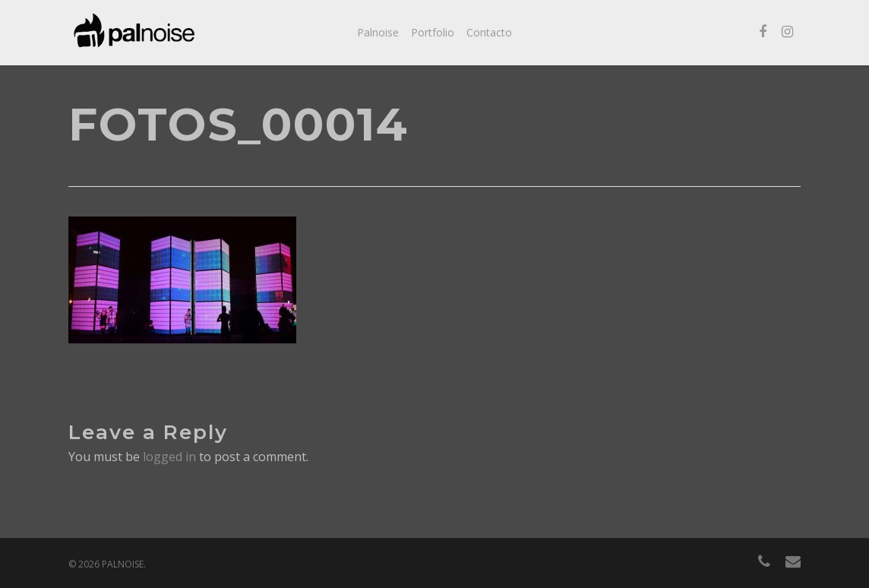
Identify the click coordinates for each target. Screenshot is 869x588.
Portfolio (433, 32)
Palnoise (378, 32)
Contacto (489, 32)
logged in (169, 457)
